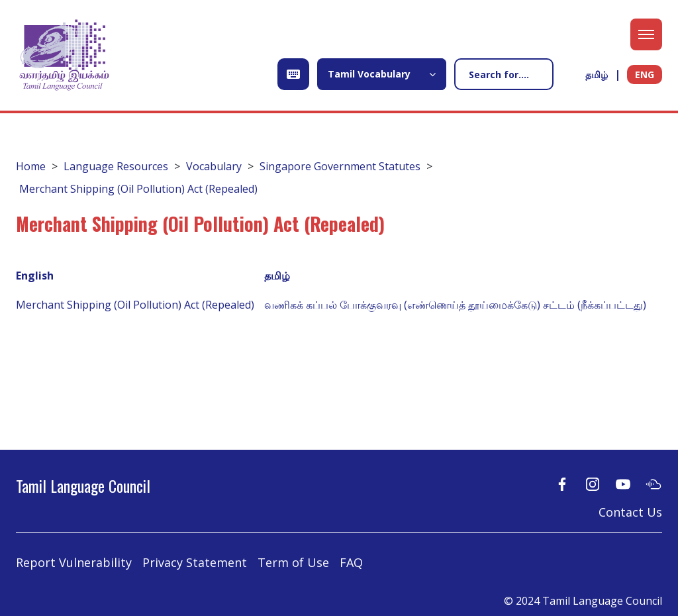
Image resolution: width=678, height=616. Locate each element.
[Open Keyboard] (293, 74)
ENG (645, 75)
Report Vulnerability (74, 562)
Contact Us (630, 512)
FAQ (351, 562)
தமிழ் (597, 75)
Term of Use (293, 562)
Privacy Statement (195, 562)
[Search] (504, 74)
